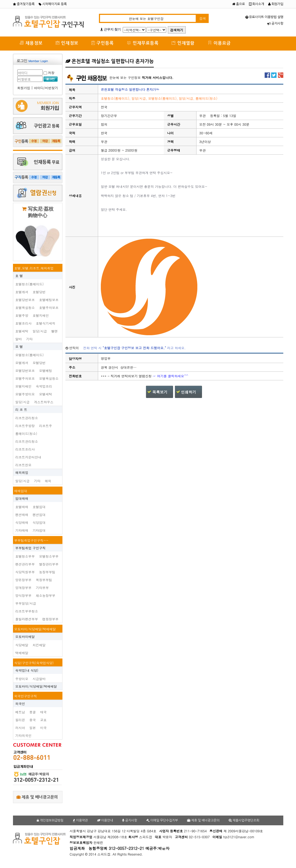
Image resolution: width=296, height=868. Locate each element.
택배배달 (22, 653)
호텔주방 (22, 315)
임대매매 (22, 498)
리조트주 (46, 426)
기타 (29, 339)
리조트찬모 (24, 465)
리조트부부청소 (27, 611)
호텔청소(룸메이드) (30, 284)
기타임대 (39, 530)
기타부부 (42, 588)
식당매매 (22, 522)
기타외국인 (24, 735)
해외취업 (22, 472)
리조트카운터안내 (28, 457)
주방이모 (22, 679)
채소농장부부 (46, 595)
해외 (48, 481)
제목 (72, 90)
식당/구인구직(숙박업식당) (34, 663)
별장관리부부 (49, 564)
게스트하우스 (44, 402)
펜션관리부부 (25, 564)
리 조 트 (21, 409)
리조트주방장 (25, 426)
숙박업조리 (44, 386)
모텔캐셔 (22, 363)
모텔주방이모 (25, 394)
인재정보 (67, 43)
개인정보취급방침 (50, 820)
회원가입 (276, 4)
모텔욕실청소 (49, 378)
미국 (44, 728)
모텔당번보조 (25, 370)
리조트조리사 (25, 449)
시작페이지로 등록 (53, 4)
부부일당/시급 (26, 603)
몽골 (33, 712)
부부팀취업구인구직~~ (31, 540)
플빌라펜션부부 (27, 619)
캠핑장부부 (51, 619)
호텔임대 (39, 507)
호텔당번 (39, 292)
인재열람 (183, 43)
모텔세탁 (46, 394)
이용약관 (80, 820)
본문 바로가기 (0, 0)
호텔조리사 (24, 323)
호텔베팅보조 (49, 300)
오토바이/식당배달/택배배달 (35, 629)
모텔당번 (39, 363)
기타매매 (22, 530)
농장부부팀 (47, 572)
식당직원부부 (25, 572)
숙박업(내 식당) (27, 670)
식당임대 (39, 522)
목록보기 (160, 392)
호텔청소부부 (25, 556)
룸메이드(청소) (26, 433)
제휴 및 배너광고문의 (37, 797)
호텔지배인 (41, 315)
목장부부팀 (44, 580)
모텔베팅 (46, 370)
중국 (33, 720)
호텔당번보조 (25, 300)
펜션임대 (39, 515)
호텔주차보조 (49, 307)
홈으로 (239, 4)
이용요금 (219, 43)
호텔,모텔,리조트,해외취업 (34, 268)
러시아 (20, 728)
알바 (19, 339)
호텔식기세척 (46, 323)
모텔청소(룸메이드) (30, 355)
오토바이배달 (25, 636)
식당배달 (22, 645)
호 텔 (19, 276)
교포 (44, 720)
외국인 (20, 704)
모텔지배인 (24, 386)
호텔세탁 (22, 331)
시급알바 (39, 679)
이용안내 (105, 820)
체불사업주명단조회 (244, 820)
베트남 (20, 712)
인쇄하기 (189, 392)
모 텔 (19, 346)
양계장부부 (24, 588)
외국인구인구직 (26, 696)
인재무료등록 (143, 43)
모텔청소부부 (49, 556)
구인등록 (103, 43)
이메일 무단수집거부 (162, 820)
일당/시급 (40, 331)
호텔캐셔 (22, 292)
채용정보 (31, 43)
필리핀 (20, 720)
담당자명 (75, 359)
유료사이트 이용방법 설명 (264, 17)
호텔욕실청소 (25, 307)
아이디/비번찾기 (46, 88)
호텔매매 (22, 507)
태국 (44, 712)
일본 (33, 728)
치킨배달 (39, 645)
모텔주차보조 (25, 378)
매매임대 (21, 491)
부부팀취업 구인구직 (31, 548)
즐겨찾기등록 (24, 4)
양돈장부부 (24, 580)
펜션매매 (22, 515)
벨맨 (55, 331)
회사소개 (257, 4)
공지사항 (275, 24)
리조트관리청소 (27, 418)
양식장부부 (24, 595)
